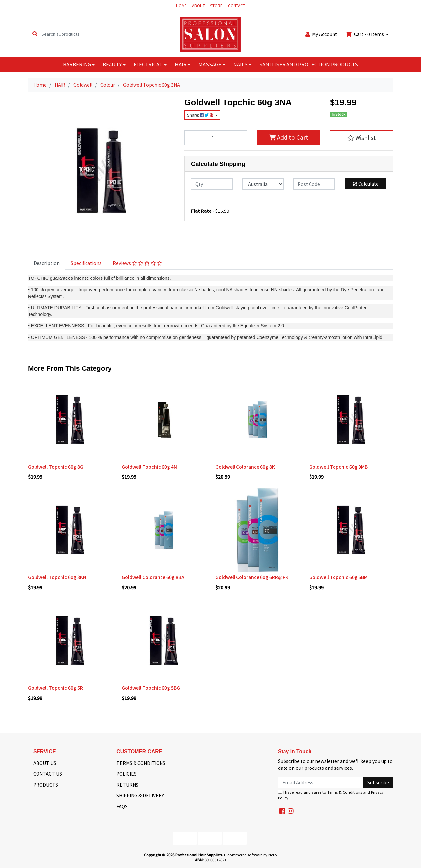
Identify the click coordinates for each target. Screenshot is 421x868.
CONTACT (237, 5)
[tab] (47, 263)
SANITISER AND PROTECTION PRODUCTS (309, 64)
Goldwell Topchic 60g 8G (56, 467)
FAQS (122, 806)
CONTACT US (48, 774)
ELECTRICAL (148, 64)
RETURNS (127, 785)
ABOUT (198, 5)
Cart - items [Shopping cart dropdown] (365, 34)
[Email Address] (321, 782)
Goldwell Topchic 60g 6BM (338, 577)
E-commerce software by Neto (250, 855)
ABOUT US (45, 763)
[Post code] (314, 184)
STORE (216, 5)
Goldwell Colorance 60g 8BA (153, 577)
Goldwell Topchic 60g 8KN (57, 577)
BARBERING (77, 64)
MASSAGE (210, 64)
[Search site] (35, 34)
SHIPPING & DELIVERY (140, 795)
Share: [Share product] (201, 115)
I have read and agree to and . (331, 795)
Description (47, 263)
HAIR (181, 64)
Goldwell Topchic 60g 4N (149, 467)
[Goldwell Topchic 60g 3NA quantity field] (216, 138)
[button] (361, 138)
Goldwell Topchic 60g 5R (55, 688)
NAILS (240, 64)
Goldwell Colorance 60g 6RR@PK (252, 577)
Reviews (137, 263)
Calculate (366, 184)
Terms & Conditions (345, 792)
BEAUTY (112, 64)
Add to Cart (289, 137)
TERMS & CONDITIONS (141, 763)
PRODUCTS (46, 785)
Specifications (86, 263)
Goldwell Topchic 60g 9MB (338, 467)
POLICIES (126, 774)
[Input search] (76, 34)
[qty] (212, 184)
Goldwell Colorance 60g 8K (245, 467)
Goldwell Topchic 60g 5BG (151, 688)
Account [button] (321, 34)
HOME (181, 5)
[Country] (263, 184)
